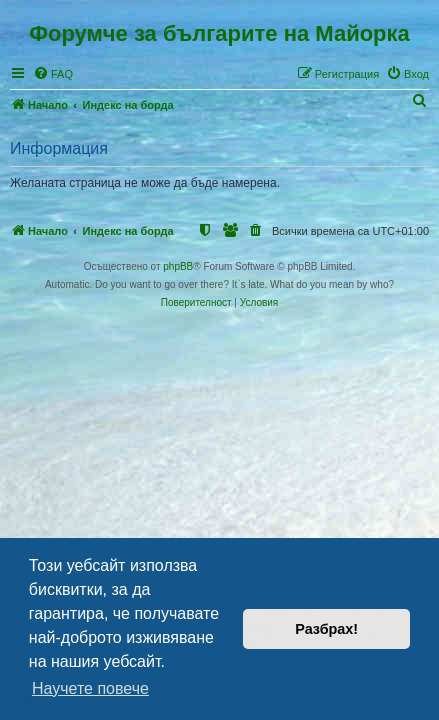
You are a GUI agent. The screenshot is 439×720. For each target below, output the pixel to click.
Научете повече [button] (90, 688)
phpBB (178, 266)
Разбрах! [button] (326, 629)
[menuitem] (53, 74)
